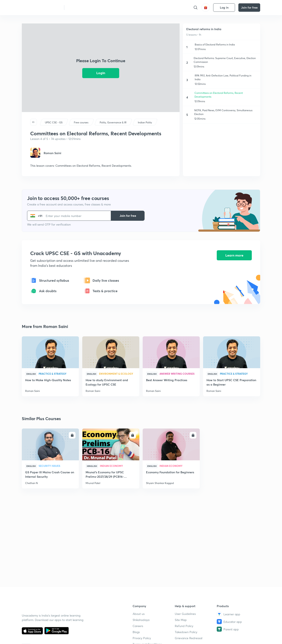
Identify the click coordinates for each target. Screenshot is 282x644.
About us (139, 614)
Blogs (136, 632)
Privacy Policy (142, 638)
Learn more (234, 255)
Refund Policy (184, 626)
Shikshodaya (141, 620)
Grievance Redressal (189, 638)
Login (101, 73)
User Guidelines (185, 614)
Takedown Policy (186, 632)
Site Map (181, 620)
